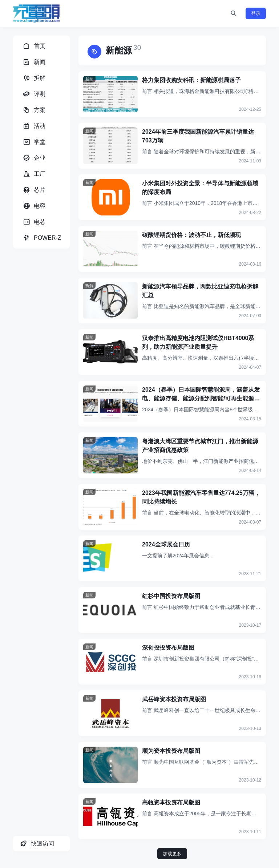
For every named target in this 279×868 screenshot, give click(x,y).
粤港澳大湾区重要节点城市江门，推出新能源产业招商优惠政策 (200, 446)
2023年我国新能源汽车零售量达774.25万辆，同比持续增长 (201, 497)
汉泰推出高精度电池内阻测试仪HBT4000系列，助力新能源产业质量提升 (198, 342)
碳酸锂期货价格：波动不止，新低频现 (191, 235)
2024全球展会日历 (166, 544)
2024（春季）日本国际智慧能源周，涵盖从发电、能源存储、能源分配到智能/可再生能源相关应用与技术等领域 (201, 395)
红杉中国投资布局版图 (171, 596)
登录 (256, 13)
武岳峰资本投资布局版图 (174, 699)
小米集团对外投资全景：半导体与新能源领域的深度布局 (200, 188)
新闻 (89, 79)
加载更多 (172, 854)
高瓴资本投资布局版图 (171, 802)
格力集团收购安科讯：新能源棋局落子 (191, 80)
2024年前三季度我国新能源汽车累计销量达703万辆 (198, 136)
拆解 (89, 286)
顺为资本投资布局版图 (171, 751)
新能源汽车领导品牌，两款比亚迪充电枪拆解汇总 (200, 291)
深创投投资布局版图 (168, 648)
